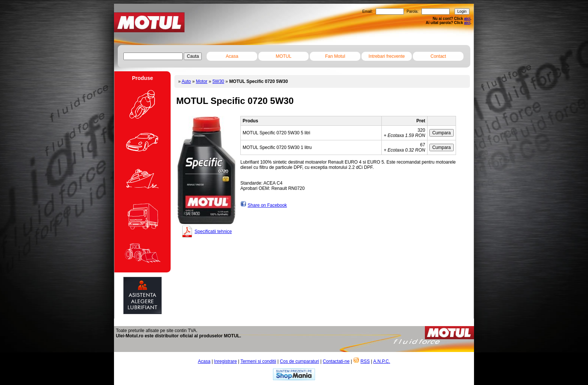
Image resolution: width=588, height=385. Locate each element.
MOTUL (283, 56)
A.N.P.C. (382, 361)
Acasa (232, 56)
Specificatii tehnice (213, 232)
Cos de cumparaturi (299, 361)
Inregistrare (226, 361)
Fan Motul (335, 56)
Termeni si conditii (258, 361)
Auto (186, 81)
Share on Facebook (267, 205)
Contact (438, 56)
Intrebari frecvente (387, 56)
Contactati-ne (336, 361)
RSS (365, 361)
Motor (202, 81)
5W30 (218, 81)
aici (467, 19)
